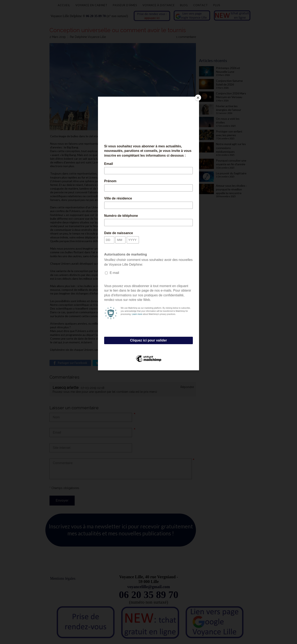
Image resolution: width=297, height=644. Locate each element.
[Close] (198, 98)
